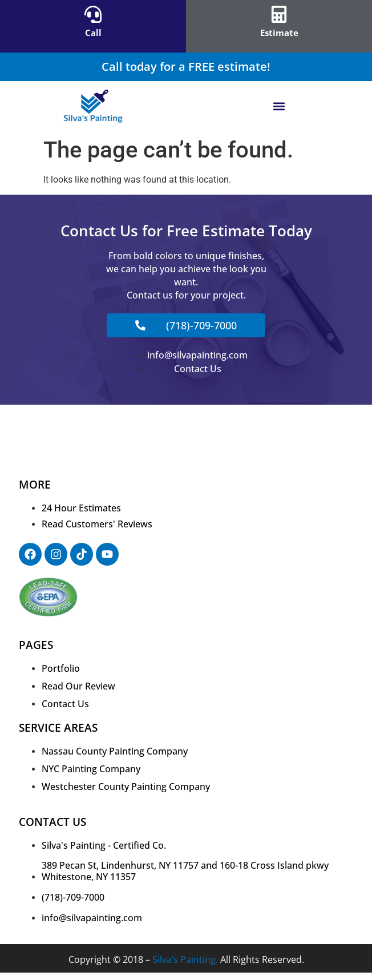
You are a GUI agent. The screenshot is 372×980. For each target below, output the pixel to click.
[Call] (93, 14)
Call (93, 33)
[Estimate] (279, 14)
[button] (279, 106)
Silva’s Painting (184, 959)
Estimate (279, 33)
